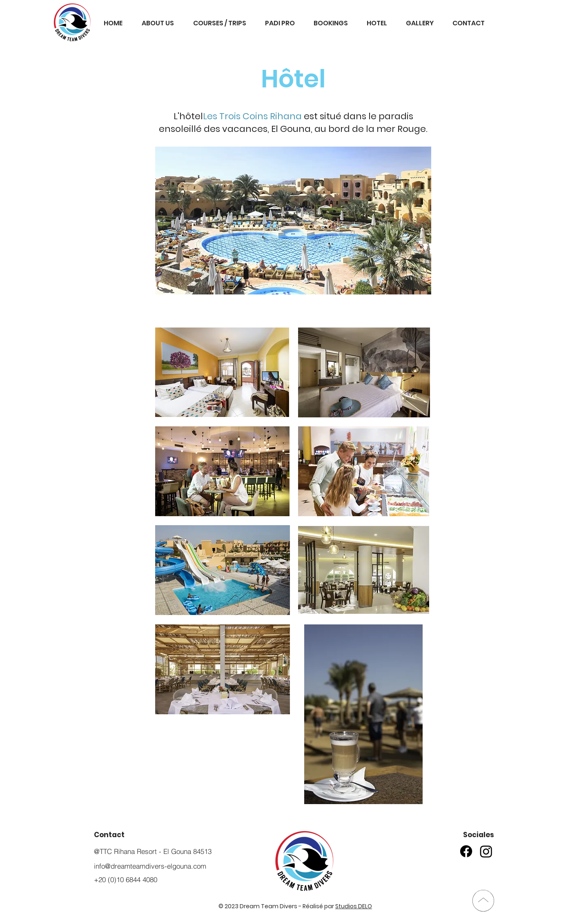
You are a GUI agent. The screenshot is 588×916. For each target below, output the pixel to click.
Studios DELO (354, 906)
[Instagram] (486, 851)
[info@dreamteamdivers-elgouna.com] (159, 866)
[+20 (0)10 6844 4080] (159, 879)
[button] (280, 23)
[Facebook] (466, 851)
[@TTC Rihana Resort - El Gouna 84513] (159, 851)
